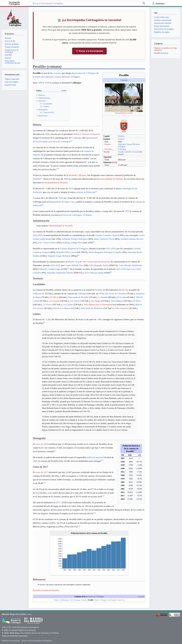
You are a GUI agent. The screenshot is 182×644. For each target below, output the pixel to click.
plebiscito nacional (95, 457)
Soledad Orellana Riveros (132, 239)
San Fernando (112, 600)
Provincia (109, 149)
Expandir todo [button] (10, 85)
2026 (58, 265)
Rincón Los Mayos (62, 308)
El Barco (137, 301)
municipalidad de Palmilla (111, 179)
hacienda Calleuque (77, 175)
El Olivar (54, 297)
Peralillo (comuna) (161, 53)
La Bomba (103, 297)
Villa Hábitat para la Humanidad (98, 304)
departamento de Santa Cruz (62, 202)
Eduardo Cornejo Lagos (50, 269)
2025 (108, 248)
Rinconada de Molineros (92, 308)
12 (44, 483)
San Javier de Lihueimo (116, 293)
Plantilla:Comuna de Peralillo (46, 590)
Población (37, 293)
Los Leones (54, 301)
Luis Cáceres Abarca (47, 243)
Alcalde (107, 152)
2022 (53, 265)
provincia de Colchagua (85, 73)
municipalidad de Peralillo (125, 113)
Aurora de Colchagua (41, 633)
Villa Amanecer (122, 308)
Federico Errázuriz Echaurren (86, 134)
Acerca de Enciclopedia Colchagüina (37, 641)
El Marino (55, 633)
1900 (66, 179)
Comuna (124, 80)
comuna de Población (86, 192)
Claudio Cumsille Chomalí (128, 152)
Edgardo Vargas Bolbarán (59, 256)
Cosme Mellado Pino (74, 265)
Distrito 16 (73, 262)
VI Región (87, 215)
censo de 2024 (42, 444)
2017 (124, 290)
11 (102, 460)
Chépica (56, 600)
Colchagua (122, 149)
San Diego (95, 301)
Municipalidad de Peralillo (61, 226)
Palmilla (84, 600)
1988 (99, 319)
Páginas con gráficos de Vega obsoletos (166, 49)
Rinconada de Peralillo (78, 297)
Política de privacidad (11, 641)
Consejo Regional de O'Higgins (74, 248)
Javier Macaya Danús (94, 273)
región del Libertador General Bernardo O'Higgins (57, 77)
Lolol (71, 600)
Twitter (29, 614)
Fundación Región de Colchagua (22, 630)
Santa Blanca (117, 301)
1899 (40, 83)
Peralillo (121, 136)
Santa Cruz (121, 600)
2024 (115, 162)
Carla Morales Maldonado (130, 265)
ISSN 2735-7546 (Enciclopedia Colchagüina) (20, 627)
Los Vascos (75, 301)
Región (108, 144)
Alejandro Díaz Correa (66, 252)
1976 (127, 211)
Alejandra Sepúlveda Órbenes (60, 273)
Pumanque (103, 600)
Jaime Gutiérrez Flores (104, 239)
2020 (35, 461)
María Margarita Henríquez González (105, 252)
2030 (123, 269)
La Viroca (47, 304)
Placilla (97, 600)
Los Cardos (68, 304)
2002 (101, 293)
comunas (57, 73)
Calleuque (77, 138)
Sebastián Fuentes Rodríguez (75, 239)
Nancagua (77, 600)
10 (135, 451)
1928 (47, 83)
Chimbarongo (64, 600)
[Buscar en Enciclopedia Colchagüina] (89, 3)
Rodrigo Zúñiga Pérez (73, 243)
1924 (71, 188)
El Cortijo (122, 297)
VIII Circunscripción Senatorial (96, 262)
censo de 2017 (42, 472)
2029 (113, 248)
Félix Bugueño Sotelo (99, 265)
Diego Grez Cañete (18, 614)
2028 (40, 235)
